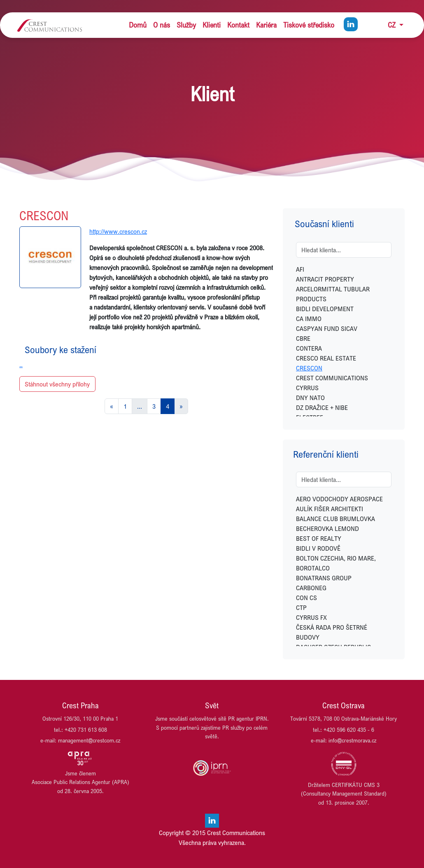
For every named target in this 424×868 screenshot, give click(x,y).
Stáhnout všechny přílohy (57, 384)
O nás (162, 25)
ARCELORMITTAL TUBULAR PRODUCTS (333, 294)
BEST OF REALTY (319, 538)
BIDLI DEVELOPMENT (325, 309)
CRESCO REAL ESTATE (326, 358)
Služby (186, 25)
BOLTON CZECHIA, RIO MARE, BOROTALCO (336, 563)
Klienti (212, 25)
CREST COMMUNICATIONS (332, 378)
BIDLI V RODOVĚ (318, 548)
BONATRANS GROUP (324, 578)
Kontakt (238, 25)
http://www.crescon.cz (118, 231)
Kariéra (266, 25)
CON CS (306, 598)
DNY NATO (310, 398)
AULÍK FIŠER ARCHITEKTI (330, 509)
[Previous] (112, 406)
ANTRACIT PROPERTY (325, 279)
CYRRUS (307, 388)
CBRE (303, 338)
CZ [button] (393, 25)
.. (21, 365)
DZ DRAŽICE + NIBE (322, 407)
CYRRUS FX (311, 617)
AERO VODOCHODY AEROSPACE (339, 499)
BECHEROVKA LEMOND (327, 528)
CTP (301, 607)
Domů (138, 25)
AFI (300, 269)
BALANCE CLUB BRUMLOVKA (335, 519)
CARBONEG (311, 588)
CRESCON (309, 368)
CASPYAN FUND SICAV (327, 328)
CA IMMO (309, 319)
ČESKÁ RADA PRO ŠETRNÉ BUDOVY (332, 632)
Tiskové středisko (309, 25)
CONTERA (309, 348)
